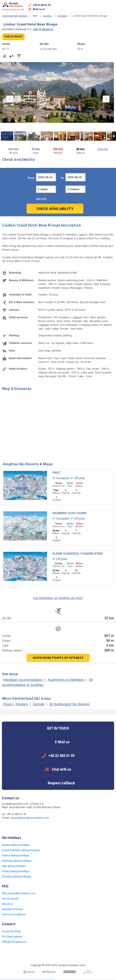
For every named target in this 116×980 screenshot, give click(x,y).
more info (103, 149)
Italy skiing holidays (14, 866)
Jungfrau (47, 16)
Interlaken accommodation (23, 680)
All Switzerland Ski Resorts (69, 704)
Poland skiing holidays (16, 871)
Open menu (111, 7)
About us (7, 904)
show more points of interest (58, 658)
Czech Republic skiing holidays (21, 850)
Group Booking (11, 931)
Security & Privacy (13, 909)
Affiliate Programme (14, 942)
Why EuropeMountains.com (19, 893)
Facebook (6, 827)
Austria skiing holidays (16, 845)
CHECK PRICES (13, 37)
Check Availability (55, 209)
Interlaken (62, 16)
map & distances (43, 29)
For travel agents (12, 937)
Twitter (14, 827)
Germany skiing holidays (17, 861)
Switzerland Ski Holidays (15, 16)
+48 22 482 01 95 (42, 5)
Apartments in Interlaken (66, 680)
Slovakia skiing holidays (17, 876)
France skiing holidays (15, 855)
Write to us (39, 9)
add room (41, 199)
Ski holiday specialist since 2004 (13, 6)
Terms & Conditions (14, 914)
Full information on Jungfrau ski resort (58, 598)
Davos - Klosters (15, 704)
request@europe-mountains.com (30, 818)
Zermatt (38, 704)
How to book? (11, 899)
